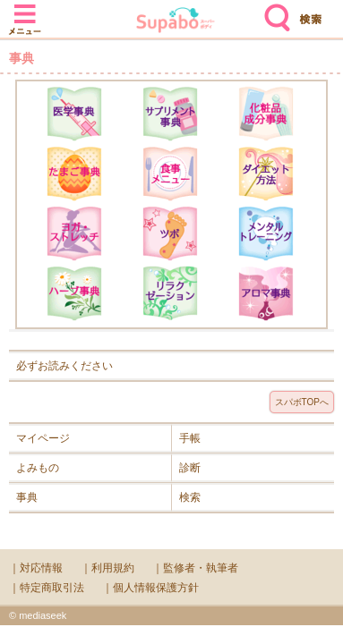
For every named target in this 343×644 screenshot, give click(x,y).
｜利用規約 (107, 568)
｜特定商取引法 (47, 588)
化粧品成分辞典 (266, 114)
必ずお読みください (64, 366)
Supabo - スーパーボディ (176, 22)
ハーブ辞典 (74, 293)
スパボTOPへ (302, 402)
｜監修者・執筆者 (195, 568)
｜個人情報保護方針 (150, 588)
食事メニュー (170, 174)
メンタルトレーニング (266, 233)
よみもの (38, 468)
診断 (190, 468)
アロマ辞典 (266, 293)
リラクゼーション (170, 293)
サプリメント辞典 (170, 114)
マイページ (43, 438)
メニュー (25, 11)
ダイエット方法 (266, 174)
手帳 (190, 438)
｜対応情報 (36, 568)
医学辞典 (74, 114)
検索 (273, 11)
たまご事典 (74, 174)
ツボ (170, 233)
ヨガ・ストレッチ (74, 233)
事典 (27, 497)
